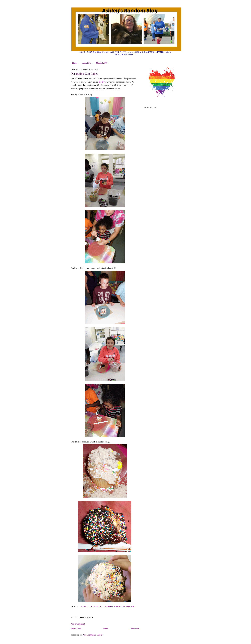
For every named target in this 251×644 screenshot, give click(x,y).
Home (75, 63)
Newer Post (76, 629)
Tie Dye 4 (103, 82)
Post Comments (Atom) (93, 635)
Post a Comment (78, 624)
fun (99, 606)
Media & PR (102, 63)
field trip (88, 606)
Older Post (134, 629)
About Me (87, 63)
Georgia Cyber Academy (119, 606)
